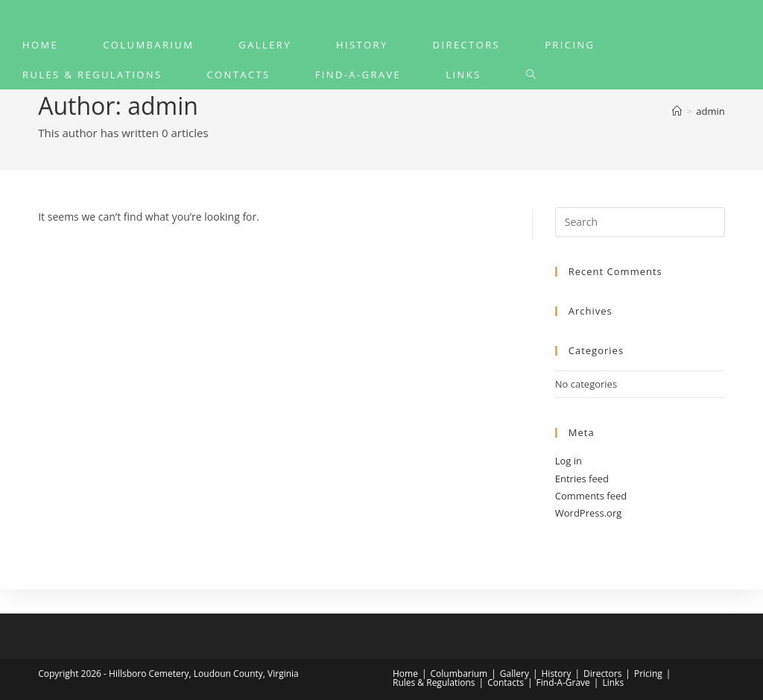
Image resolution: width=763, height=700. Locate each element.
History (557, 674)
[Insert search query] (640, 222)
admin (710, 111)
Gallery (515, 674)
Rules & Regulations (434, 682)
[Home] (677, 111)
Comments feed (591, 496)
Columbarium (459, 674)
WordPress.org (589, 513)
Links (613, 682)
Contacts (506, 682)
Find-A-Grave (563, 682)
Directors (602, 674)
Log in (569, 461)
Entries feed (582, 479)
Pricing (648, 674)
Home (405, 674)
